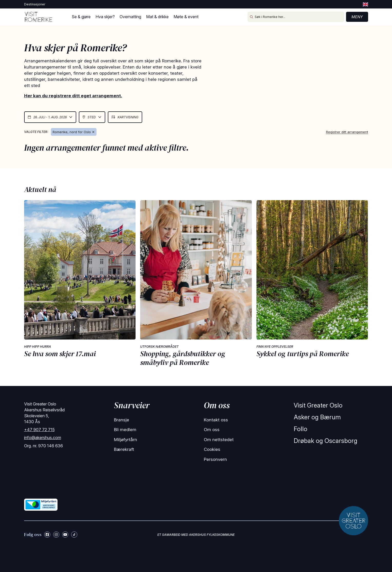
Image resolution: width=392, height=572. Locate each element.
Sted (92, 117)
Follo (300, 429)
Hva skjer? (105, 17)
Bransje (122, 420)
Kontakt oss (216, 420)
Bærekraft (124, 449)
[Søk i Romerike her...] (296, 17)
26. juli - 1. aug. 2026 (50, 117)
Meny (357, 17)
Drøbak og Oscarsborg (326, 441)
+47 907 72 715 (39, 430)
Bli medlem (125, 430)
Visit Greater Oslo (318, 405)
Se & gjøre (81, 17)
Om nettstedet (219, 440)
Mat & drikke (157, 17)
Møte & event (186, 17)
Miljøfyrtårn (126, 440)
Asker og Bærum (317, 417)
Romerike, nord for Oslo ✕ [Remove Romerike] (74, 132)
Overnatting (130, 17)
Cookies (212, 449)
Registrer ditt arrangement (347, 132)
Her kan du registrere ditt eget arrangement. (73, 96)
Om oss (212, 430)
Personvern (215, 459)
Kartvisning (125, 117)
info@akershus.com (43, 438)
